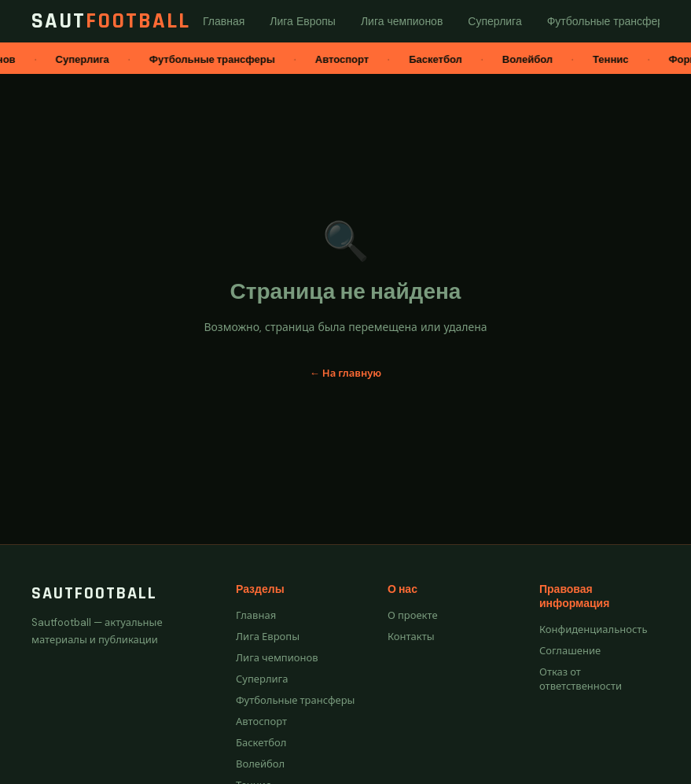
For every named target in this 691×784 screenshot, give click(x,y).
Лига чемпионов (277, 658)
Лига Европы (268, 637)
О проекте (413, 615)
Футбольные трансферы (295, 700)
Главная (256, 615)
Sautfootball (94, 594)
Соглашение (570, 651)
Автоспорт (261, 721)
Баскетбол (261, 743)
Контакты (411, 637)
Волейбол (260, 764)
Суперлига (262, 679)
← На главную (345, 373)
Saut (111, 21)
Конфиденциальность (593, 629)
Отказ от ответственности (581, 679)
